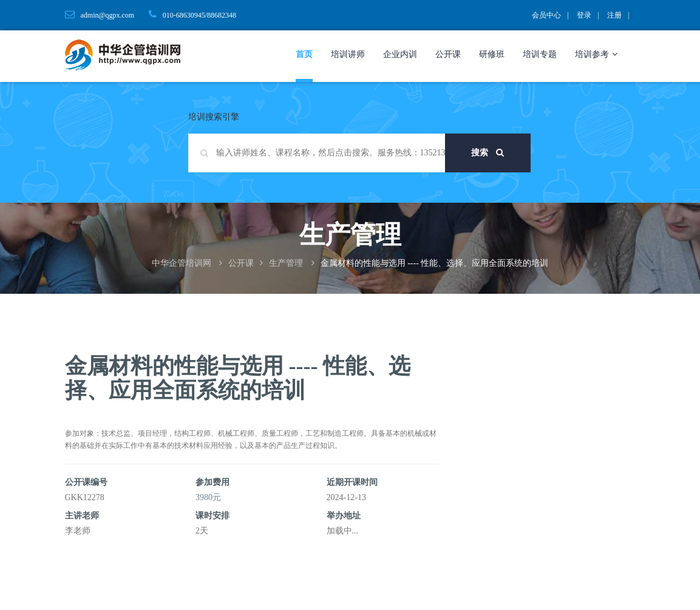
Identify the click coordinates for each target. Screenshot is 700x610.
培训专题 (540, 54)
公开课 (448, 54)
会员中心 (546, 15)
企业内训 (400, 54)
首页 (304, 54)
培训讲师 (348, 54)
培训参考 (596, 54)
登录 (584, 15)
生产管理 (286, 263)
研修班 (492, 54)
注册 (614, 15)
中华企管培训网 (182, 263)
